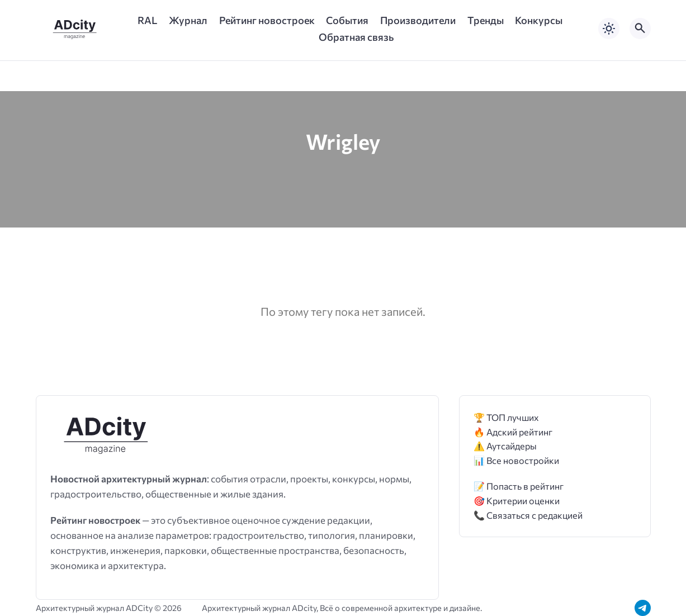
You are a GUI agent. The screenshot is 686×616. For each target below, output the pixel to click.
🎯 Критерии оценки (517, 501)
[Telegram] (643, 608)
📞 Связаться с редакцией (528, 515)
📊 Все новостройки (516, 460)
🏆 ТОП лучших (506, 417)
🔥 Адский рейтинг (513, 432)
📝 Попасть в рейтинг (519, 486)
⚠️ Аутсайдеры (505, 446)
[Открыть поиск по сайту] (640, 29)
